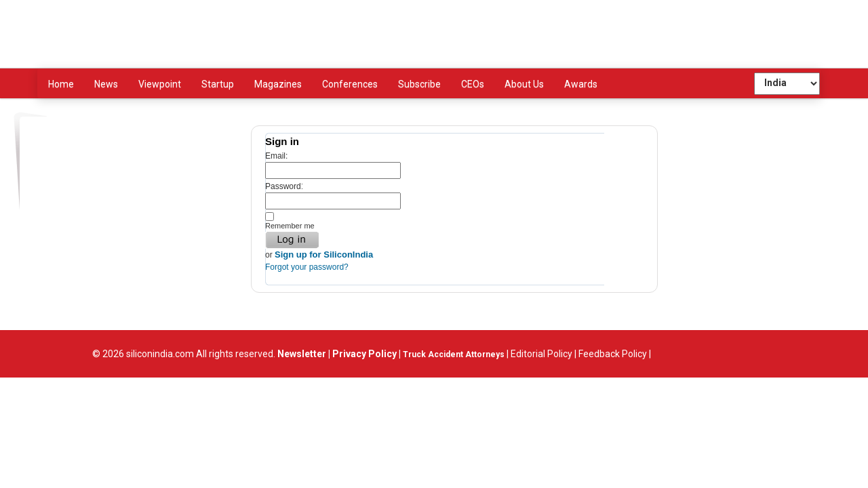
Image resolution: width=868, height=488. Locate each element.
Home (61, 84)
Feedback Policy (613, 354)
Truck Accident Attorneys (454, 354)
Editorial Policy (541, 354)
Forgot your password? (307, 267)
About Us (524, 84)
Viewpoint (160, 84)
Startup (218, 84)
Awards (581, 84)
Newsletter (301, 354)
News (106, 84)
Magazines (278, 84)
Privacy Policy (364, 354)
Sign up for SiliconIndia (324, 255)
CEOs (473, 84)
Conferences (350, 84)
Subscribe (419, 84)
